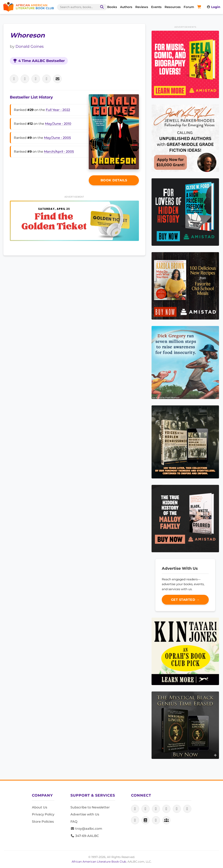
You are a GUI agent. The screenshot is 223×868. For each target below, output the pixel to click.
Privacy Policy (43, 814)
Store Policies (43, 822)
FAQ (74, 822)
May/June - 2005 (57, 138)
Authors (126, 7)
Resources (173, 7)
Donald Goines (30, 46)
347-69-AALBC (85, 836)
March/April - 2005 (59, 152)
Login (213, 7)
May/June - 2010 (58, 124)
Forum (189, 7)
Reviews (142, 7)
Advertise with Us (85, 814)
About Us (40, 807)
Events (156, 7)
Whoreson (27, 35)
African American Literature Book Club (99, 862)
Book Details (114, 180)
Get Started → (185, 600)
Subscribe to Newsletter (90, 807)
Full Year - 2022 (58, 110)
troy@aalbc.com (86, 829)
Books (112, 7)
